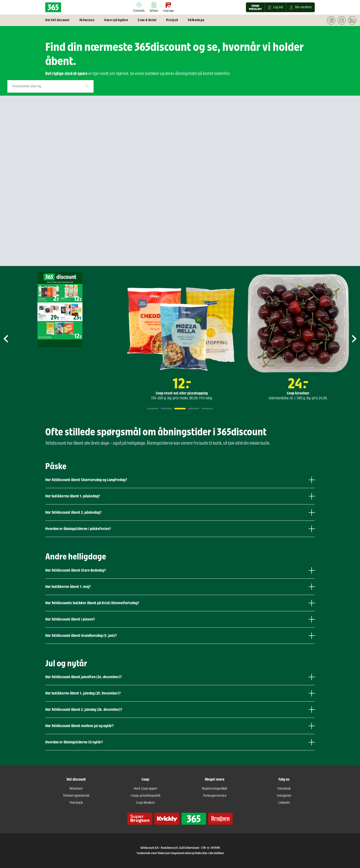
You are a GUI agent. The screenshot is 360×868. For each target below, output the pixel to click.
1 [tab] (153, 409)
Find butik (76, 803)
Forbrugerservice (215, 796)
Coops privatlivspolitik (145, 796)
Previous (10, 339)
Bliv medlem (301, 7)
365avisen (76, 789)
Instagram (284, 796)
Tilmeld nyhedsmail (76, 796)
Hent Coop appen (145, 789)
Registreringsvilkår (215, 789)
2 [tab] (166, 409)
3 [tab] (180, 409)
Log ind (276, 7)
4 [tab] (194, 409)
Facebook (284, 789)
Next (350, 339)
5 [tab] (207, 409)
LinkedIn (284, 803)
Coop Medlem (145, 803)
